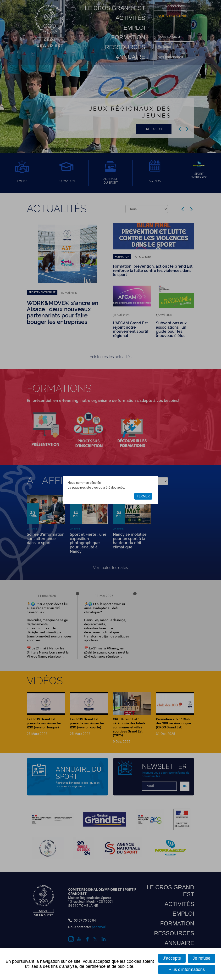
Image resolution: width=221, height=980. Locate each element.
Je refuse (202, 958)
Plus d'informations (187, 969)
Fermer (143, 496)
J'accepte (172, 958)
